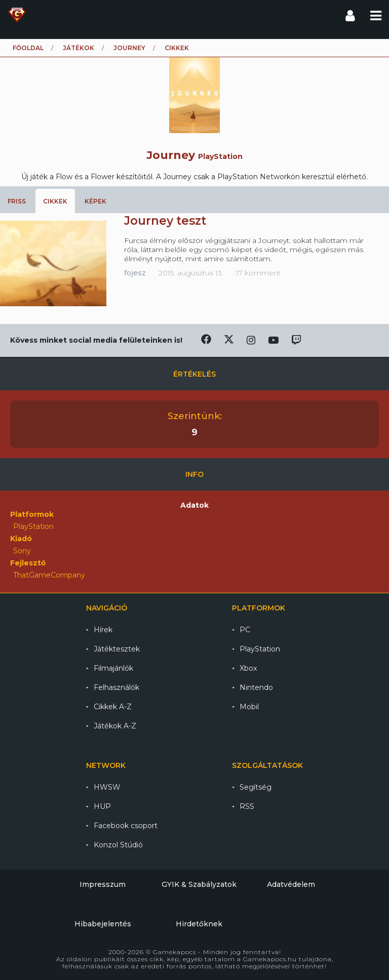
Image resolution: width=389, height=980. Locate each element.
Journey (129, 48)
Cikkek (55, 201)
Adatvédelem (291, 884)
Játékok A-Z (115, 726)
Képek (95, 201)
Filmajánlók (113, 668)
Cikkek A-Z (113, 707)
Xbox (248, 668)
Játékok (79, 48)
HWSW (107, 787)
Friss (17, 201)
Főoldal (28, 48)
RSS (247, 806)
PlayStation (260, 649)
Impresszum (103, 884)
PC (245, 630)
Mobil (249, 707)
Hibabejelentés (103, 924)
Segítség (256, 787)
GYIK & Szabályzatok (199, 884)
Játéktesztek (117, 649)
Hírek (103, 630)
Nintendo (256, 687)
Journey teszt (165, 221)
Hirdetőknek (199, 924)
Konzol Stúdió (118, 845)
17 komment (258, 273)
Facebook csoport (126, 826)
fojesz (135, 273)
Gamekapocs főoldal (17, 15)
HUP (102, 806)
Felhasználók (116, 687)
